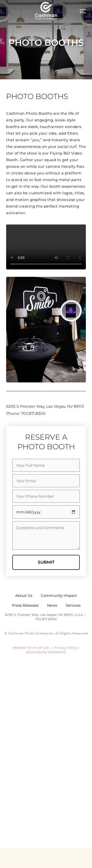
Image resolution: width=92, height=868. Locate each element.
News (46, 767)
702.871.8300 (46, 619)
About (46, 723)
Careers (46, 812)
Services (46, 745)
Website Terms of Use (31, 648)
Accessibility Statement (46, 652)
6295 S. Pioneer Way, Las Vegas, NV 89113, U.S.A (44, 615)
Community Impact (46, 789)
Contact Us (46, 834)
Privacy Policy (66, 648)
